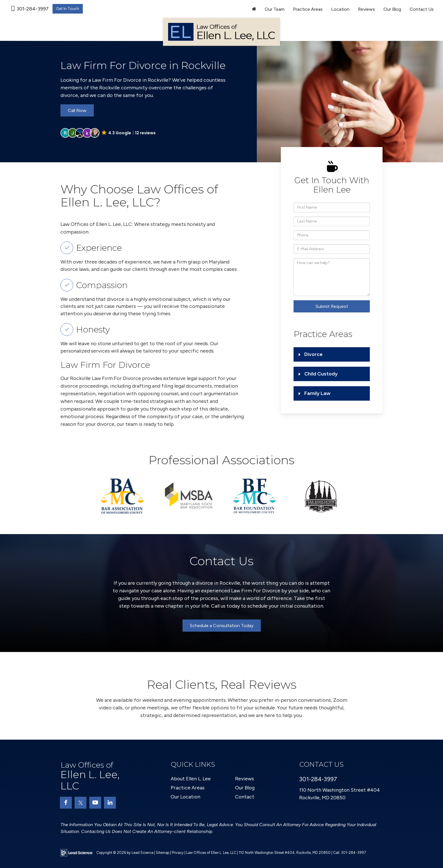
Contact (245, 797)
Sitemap (163, 853)
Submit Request (332, 306)
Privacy (178, 853)
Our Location (186, 797)
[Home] (254, 9)
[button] (108, 133)
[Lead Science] (76, 852)
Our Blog (392, 9)
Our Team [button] (275, 9)
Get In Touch (68, 9)
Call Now (77, 110)
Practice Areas (188, 788)
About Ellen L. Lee (191, 779)
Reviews (366, 9)
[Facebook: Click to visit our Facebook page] (66, 803)
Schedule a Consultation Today (222, 626)
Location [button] (340, 9)
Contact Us (422, 9)
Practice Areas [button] (308, 9)
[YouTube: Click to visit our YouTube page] (95, 803)
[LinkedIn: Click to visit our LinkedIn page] (110, 803)
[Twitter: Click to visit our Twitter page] (81, 803)
